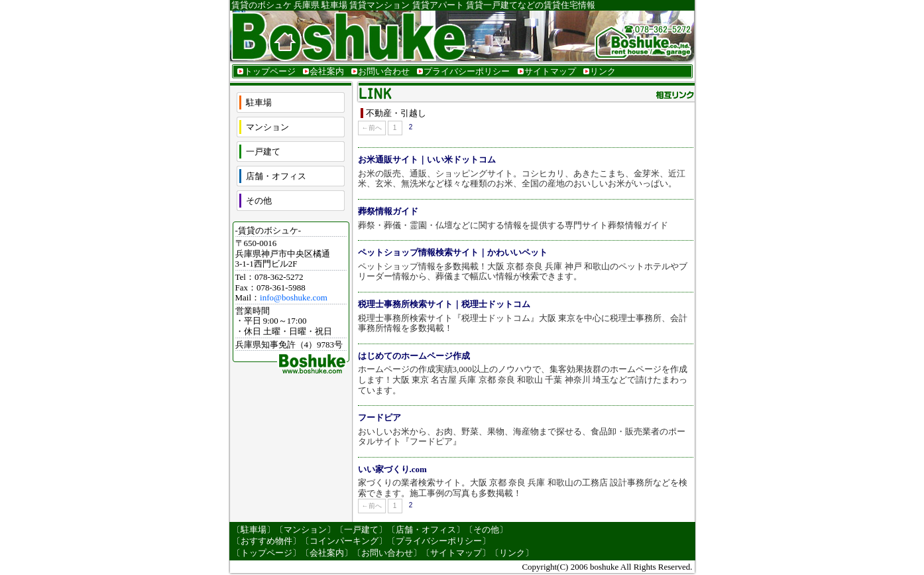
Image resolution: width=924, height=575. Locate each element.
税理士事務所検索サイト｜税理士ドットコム (444, 304)
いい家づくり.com (392, 469)
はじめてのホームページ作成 (414, 356)
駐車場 (259, 102)
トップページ (270, 71)
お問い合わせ (384, 71)
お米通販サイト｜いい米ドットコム (427, 160)
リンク (603, 71)
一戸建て (263, 152)
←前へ (372, 128)
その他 (259, 201)
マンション (267, 127)
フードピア (379, 417)
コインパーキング (344, 541)
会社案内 (327, 71)
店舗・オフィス (276, 176)
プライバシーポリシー (467, 71)
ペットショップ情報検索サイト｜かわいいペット (453, 252)
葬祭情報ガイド (388, 211)
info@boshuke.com (294, 297)
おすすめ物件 (266, 541)
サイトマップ (550, 71)
